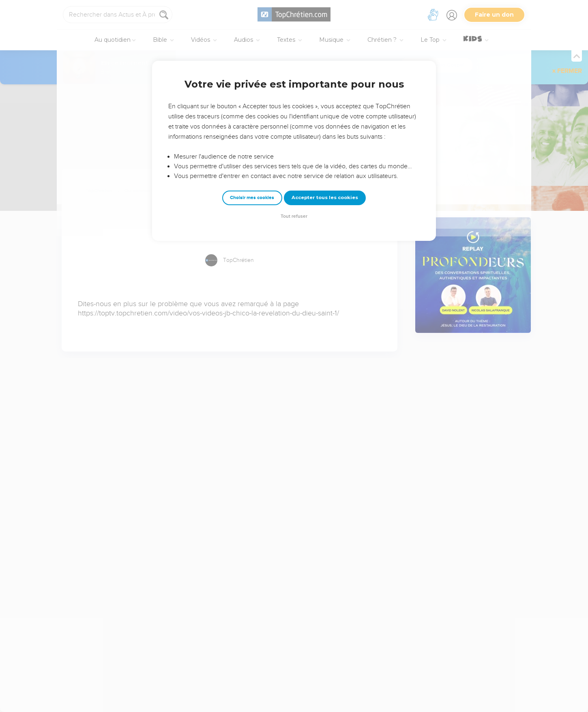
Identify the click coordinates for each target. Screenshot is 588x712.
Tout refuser (294, 216)
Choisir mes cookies (252, 198)
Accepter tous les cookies (325, 197)
